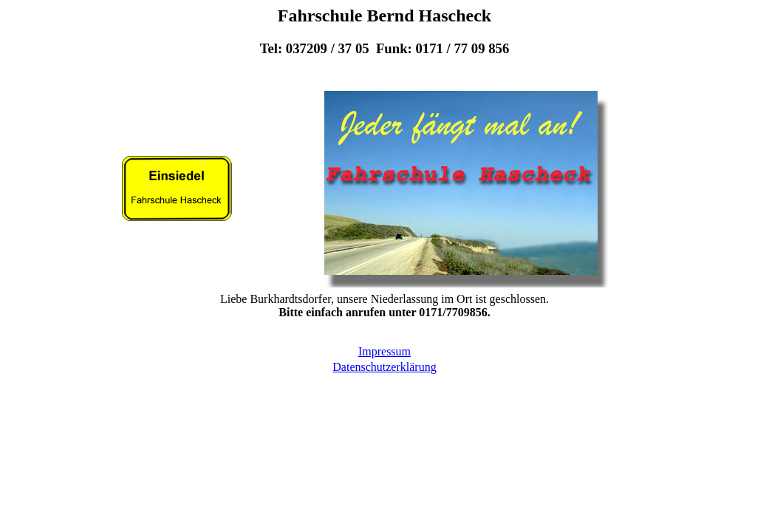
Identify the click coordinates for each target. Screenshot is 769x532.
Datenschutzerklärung (384, 367)
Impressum (384, 351)
